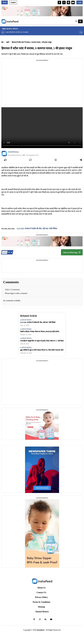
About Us (41, 588)
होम (2, 42)
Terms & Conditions (41, 602)
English (13, 2)
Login (80, 2)
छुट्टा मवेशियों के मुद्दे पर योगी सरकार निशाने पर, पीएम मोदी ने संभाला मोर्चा (42, 350)
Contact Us (41, 592)
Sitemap (41, 607)
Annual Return (42, 612)
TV (7, 252)
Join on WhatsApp (72, 252)
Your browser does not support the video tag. (42, 128)
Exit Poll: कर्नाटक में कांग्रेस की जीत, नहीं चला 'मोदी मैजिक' (37, 229)
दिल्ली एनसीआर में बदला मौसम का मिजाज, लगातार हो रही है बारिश (40, 332)
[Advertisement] (21, 83)
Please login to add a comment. (16, 293)
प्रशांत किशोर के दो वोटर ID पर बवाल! (17, 32)
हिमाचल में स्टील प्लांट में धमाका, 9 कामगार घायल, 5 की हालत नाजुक (32, 42)
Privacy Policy (41, 597)
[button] (76, 21)
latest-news (26, 320)
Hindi (5, 2)
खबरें (8, 42)
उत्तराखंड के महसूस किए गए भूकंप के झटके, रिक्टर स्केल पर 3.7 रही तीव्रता (42, 341)
